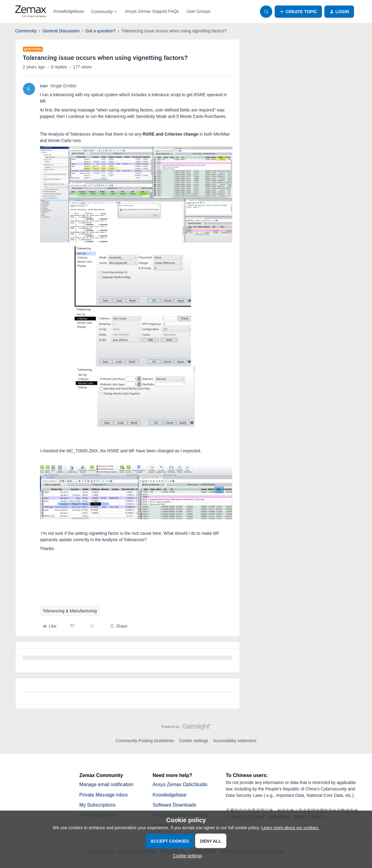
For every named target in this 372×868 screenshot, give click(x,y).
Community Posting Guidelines (145, 741)
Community (26, 31)
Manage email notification (107, 784)
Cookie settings (194, 741)
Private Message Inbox (104, 795)
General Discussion (61, 31)
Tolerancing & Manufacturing (70, 611)
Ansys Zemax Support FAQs (152, 11)
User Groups (198, 11)
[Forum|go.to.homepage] (31, 12)
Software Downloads (175, 805)
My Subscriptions (98, 805)
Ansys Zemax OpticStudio (181, 784)
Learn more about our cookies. (290, 828)
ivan (44, 86)
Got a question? (101, 31)
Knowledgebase (69, 11)
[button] (298, 12)
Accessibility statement (235, 741)
